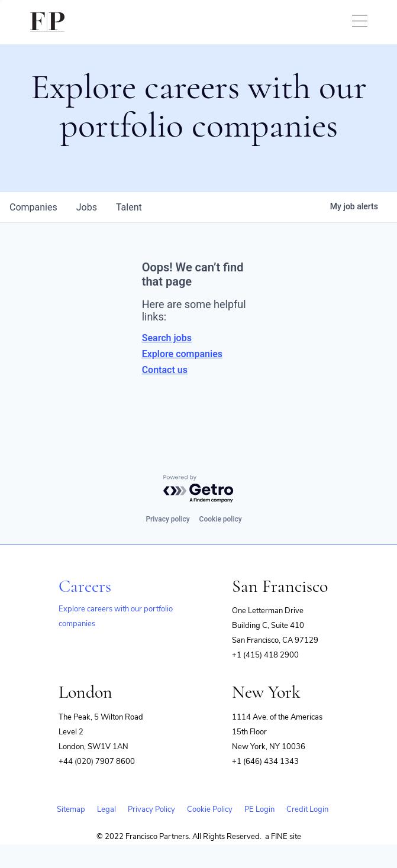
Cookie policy (221, 519)
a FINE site (283, 837)
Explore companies (182, 354)
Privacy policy (167, 519)
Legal (106, 809)
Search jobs (167, 338)
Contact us (165, 370)
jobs (87, 207)
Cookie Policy (210, 809)
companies (33, 207)
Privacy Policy (151, 809)
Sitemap (71, 809)
